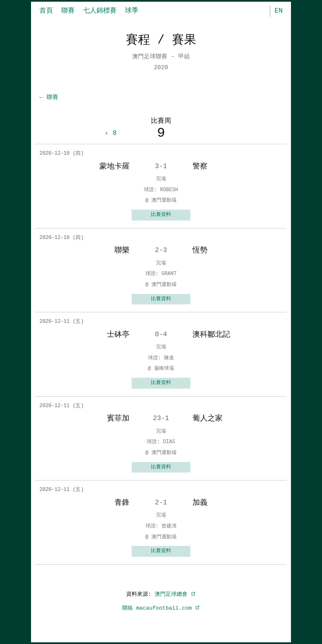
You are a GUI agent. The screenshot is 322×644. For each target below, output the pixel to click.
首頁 (46, 11)
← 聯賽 (49, 97)
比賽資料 (161, 215)
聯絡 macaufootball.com (161, 608)
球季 (132, 11)
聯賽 (68, 11)
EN (279, 11)
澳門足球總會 (175, 594)
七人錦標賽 (100, 11)
